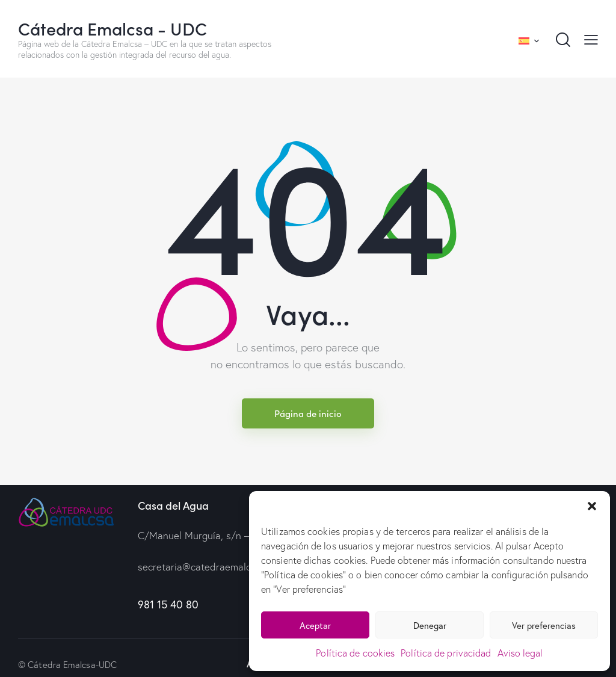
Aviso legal (520, 653)
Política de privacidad (446, 653)
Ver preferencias (544, 625)
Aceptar (315, 625)
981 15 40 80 (168, 604)
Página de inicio (308, 413)
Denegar (430, 625)
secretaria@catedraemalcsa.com (210, 567)
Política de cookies (355, 653)
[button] (592, 506)
